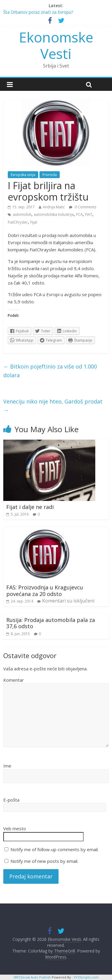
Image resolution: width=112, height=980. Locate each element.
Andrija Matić (54, 207)
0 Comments (83, 207)
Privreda (50, 175)
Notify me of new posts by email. (44, 861)
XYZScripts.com (86, 977)
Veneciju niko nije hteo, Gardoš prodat (53, 406)
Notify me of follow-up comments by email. (55, 849)
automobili (22, 214)
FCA (79, 214)
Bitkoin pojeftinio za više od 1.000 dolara (50, 371)
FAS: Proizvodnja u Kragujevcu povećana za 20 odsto (45, 591)
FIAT (89, 214)
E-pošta (11, 800)
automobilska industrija (54, 214)
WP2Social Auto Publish (32, 977)
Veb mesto (15, 828)
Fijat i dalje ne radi (30, 507)
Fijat (34, 222)
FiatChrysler (18, 222)
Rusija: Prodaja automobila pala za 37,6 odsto (51, 623)
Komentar (14, 680)
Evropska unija (23, 175)
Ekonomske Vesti (56, 45)
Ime (7, 766)
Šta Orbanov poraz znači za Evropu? (38, 12)
